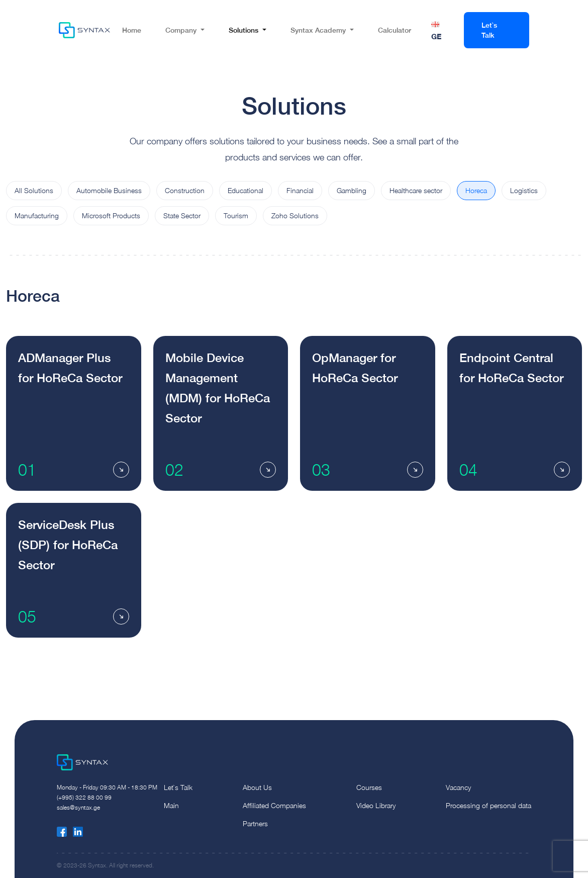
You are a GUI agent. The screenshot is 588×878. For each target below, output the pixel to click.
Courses (369, 787)
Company (181, 30)
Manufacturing (37, 215)
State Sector (182, 215)
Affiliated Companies (274, 805)
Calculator (395, 30)
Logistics (524, 190)
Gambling (352, 190)
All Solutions (34, 190)
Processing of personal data (488, 805)
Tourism (236, 215)
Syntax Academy (318, 30)
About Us (257, 787)
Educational (246, 190)
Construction (185, 190)
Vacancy (458, 787)
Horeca (476, 190)
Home (132, 30)
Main (171, 805)
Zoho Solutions (295, 215)
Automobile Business (109, 190)
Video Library (376, 805)
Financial (300, 190)
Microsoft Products (111, 215)
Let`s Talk (489, 30)
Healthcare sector (416, 190)
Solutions (243, 30)
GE (436, 36)
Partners (255, 823)
